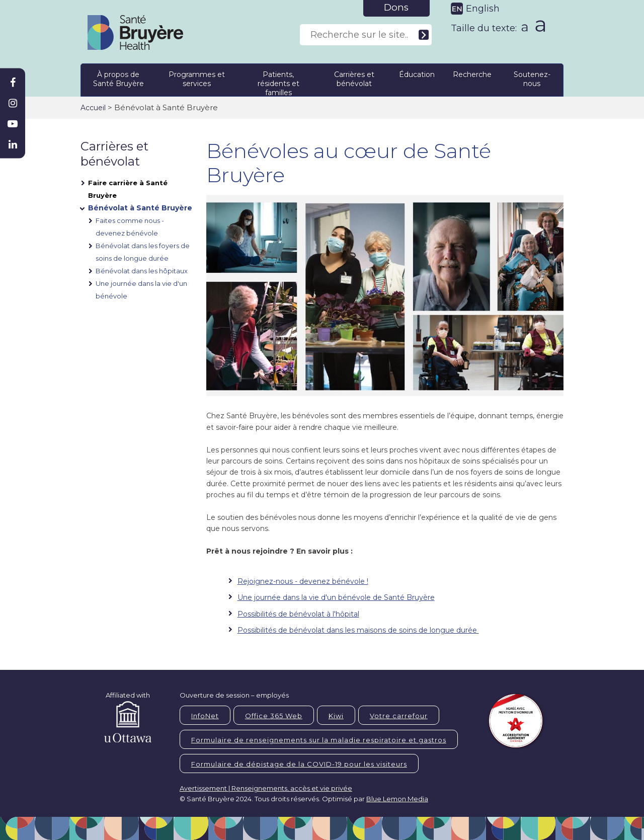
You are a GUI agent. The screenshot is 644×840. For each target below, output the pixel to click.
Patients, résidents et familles (278, 82)
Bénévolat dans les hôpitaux (142, 271)
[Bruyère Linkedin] (13, 144)
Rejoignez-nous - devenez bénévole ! (303, 581)
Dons (396, 7)
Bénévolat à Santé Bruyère (140, 208)
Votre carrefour (399, 716)
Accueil (93, 108)
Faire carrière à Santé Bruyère (128, 189)
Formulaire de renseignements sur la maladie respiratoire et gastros (319, 740)
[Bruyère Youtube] (13, 124)
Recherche (472, 74)
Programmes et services (197, 79)
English (483, 9)
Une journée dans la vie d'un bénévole (141, 290)
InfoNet (205, 716)
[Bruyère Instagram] (13, 103)
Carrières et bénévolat (354, 79)
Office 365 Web (274, 716)
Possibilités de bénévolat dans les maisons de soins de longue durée (358, 630)
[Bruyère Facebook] (13, 83)
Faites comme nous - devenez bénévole (130, 227)
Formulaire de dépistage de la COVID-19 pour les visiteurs (299, 764)
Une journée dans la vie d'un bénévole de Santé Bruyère (336, 597)
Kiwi (336, 716)
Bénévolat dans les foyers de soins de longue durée (143, 252)
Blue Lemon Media (397, 799)
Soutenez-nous (532, 79)
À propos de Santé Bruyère (118, 79)
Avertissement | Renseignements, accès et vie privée (266, 788)
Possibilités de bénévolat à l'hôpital (298, 614)
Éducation (417, 74)
